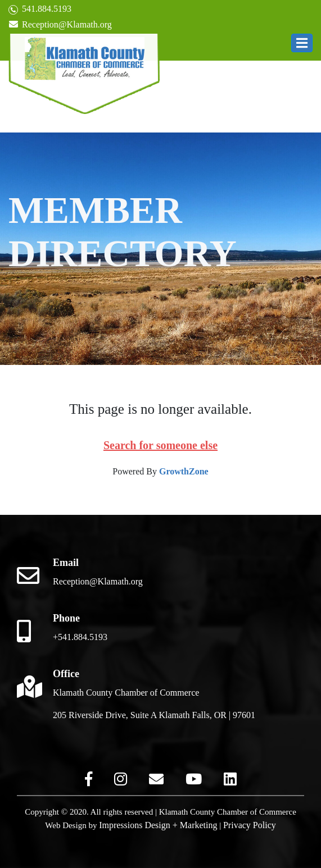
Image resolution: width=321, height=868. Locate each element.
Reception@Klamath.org (60, 24)
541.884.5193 (40, 9)
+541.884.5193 (80, 637)
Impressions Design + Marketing (158, 825)
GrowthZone (184, 471)
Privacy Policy (250, 825)
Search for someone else (160, 445)
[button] (302, 43)
